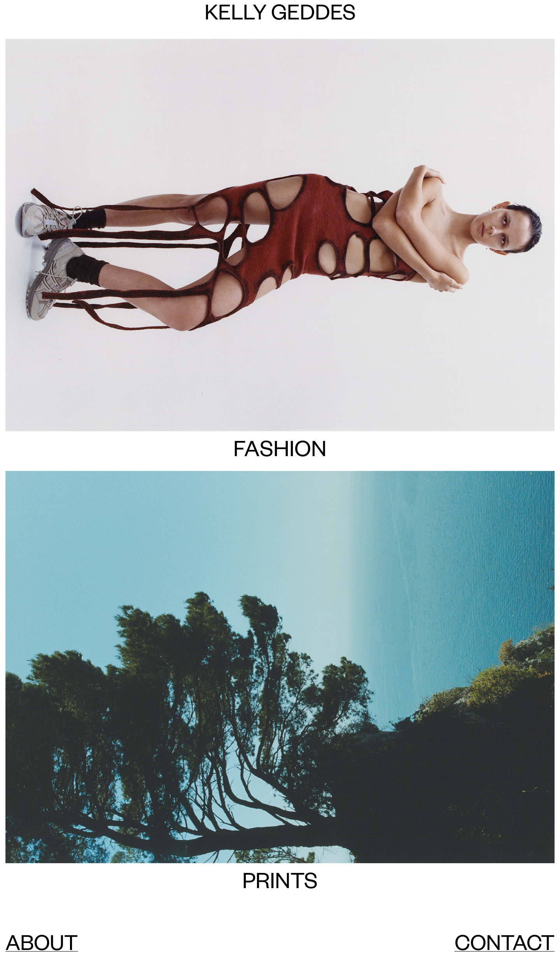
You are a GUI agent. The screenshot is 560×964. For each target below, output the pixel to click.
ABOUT (42, 947)
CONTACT (505, 947)
